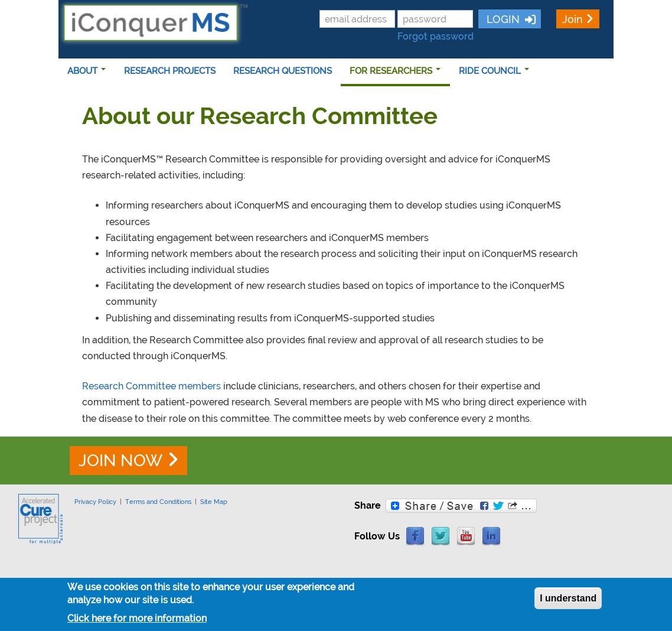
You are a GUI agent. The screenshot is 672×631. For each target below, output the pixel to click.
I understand (568, 598)
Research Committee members (151, 386)
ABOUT (87, 71)
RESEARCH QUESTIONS (283, 71)
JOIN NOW (120, 461)
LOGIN (502, 19)
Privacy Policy (95, 502)
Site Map (214, 502)
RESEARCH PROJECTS (170, 71)
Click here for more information (137, 618)
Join (572, 19)
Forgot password (436, 36)
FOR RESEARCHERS (395, 71)
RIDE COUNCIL (494, 71)
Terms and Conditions (158, 502)
